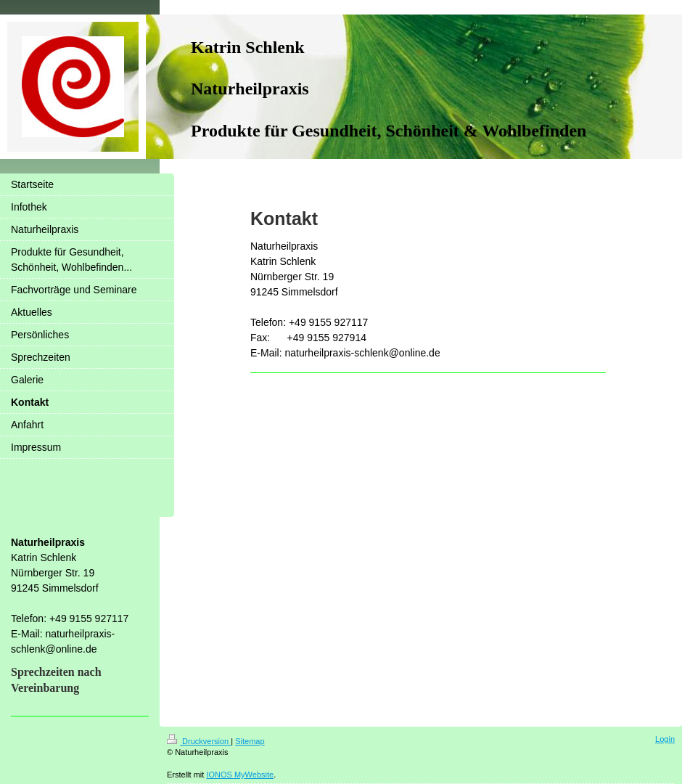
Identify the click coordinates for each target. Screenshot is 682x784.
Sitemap (250, 741)
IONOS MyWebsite (240, 775)
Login (665, 739)
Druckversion (199, 741)
